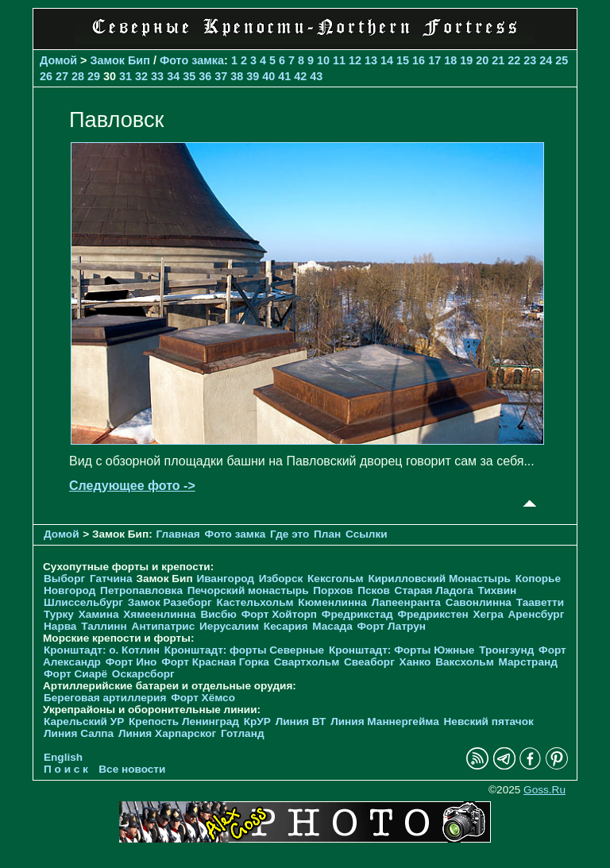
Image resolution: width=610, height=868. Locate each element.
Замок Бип (120, 60)
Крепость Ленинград (184, 721)
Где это (290, 534)
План (327, 534)
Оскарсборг (143, 674)
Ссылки (367, 534)
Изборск (281, 579)
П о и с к (66, 769)
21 (498, 60)
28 (78, 76)
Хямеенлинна (159, 614)
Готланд (243, 733)
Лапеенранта (406, 602)
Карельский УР (84, 721)
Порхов (333, 590)
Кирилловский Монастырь (439, 579)
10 (323, 60)
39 (253, 76)
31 (125, 76)
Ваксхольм (465, 662)
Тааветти (540, 602)
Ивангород (225, 579)
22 (514, 60)
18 (450, 60)
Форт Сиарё (75, 674)
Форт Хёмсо (203, 698)
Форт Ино (131, 662)
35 (189, 76)
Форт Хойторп (279, 614)
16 (419, 60)
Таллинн (104, 626)
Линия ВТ (301, 721)
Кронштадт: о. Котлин (102, 650)
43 (316, 76)
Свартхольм (307, 662)
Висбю (218, 614)
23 (530, 60)
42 (300, 76)
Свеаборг (369, 662)
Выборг (64, 579)
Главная (178, 534)
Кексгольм (336, 579)
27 (62, 76)
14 (387, 60)
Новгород (69, 590)
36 (205, 76)
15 (403, 60)
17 (434, 60)
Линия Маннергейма (385, 721)
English (63, 757)
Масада (332, 626)
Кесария (286, 626)
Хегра (488, 614)
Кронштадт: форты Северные (244, 650)
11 (339, 60)
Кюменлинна (332, 602)
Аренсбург (536, 614)
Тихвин (498, 590)
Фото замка (192, 60)
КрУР (257, 721)
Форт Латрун (392, 626)
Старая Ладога (434, 590)
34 (173, 76)
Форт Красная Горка (215, 662)
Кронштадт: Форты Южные (402, 650)
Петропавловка (141, 590)
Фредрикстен (432, 614)
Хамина (99, 614)
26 (46, 76)
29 (94, 76)
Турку (59, 614)
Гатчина (111, 579)
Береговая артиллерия (105, 698)
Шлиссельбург (83, 602)
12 (355, 60)
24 (546, 60)
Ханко (415, 662)
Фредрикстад (357, 614)
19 (466, 60)
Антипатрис (164, 626)
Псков (374, 590)
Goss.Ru (544, 790)
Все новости (132, 769)
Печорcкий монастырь (248, 590)
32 (141, 76)
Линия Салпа (79, 733)
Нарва (60, 626)
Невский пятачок (489, 721)
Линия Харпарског (167, 733)
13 (371, 60)
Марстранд (528, 662)
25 (562, 60)
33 (157, 76)
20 (482, 60)
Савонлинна (479, 602)
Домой (58, 60)
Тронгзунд (506, 650)
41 (284, 76)
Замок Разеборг (170, 602)
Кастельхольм (255, 602)
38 (237, 76)
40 (268, 76)
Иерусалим (229, 626)
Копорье (538, 579)
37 (221, 76)
